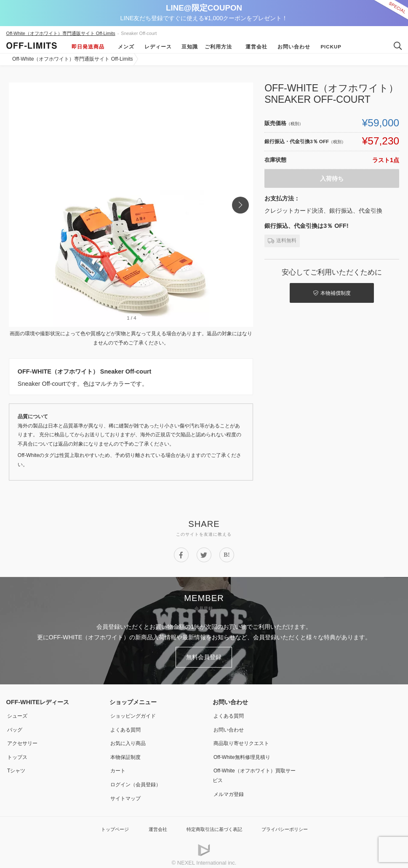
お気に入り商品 (130, 740)
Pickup (328, 47)
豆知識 (187, 47)
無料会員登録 (204, 656)
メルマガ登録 (230, 789)
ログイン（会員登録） (139, 780)
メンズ (123, 47)
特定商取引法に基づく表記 (213, 824)
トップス (18, 753)
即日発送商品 (88, 47)
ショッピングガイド (136, 713)
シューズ (18, 713)
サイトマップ (127, 793)
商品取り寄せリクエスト (245, 740)
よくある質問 (127, 726)
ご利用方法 (219, 47)
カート (118, 766)
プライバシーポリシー (292, 824)
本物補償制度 (335, 291)
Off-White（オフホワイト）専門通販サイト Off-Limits (61, 33)
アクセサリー (24, 740)
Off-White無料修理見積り (246, 753)
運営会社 (253, 47)
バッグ (15, 726)
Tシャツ (17, 766)
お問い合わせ (291, 47)
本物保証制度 (127, 753)
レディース (155, 47)
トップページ (105, 824)
